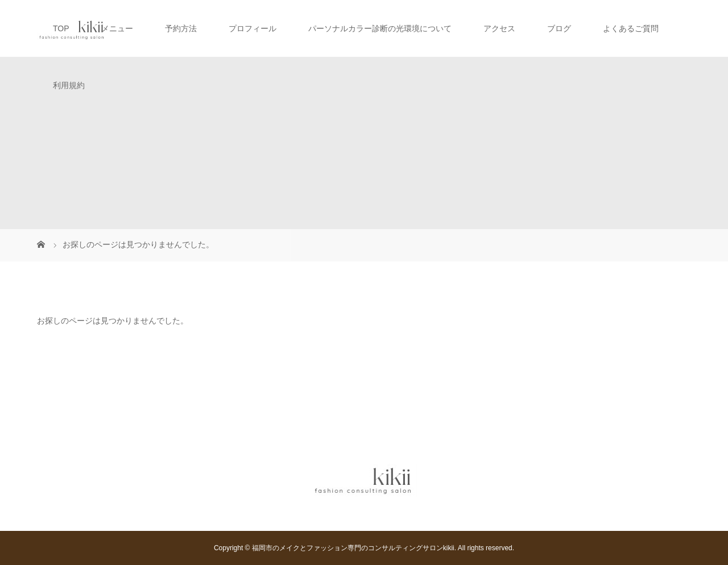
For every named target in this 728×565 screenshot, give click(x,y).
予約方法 (181, 28)
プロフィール (253, 28)
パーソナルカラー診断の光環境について (380, 28)
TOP (61, 28)
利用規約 (69, 85)
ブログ (559, 28)
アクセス (499, 28)
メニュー (117, 28)
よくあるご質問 (631, 28)
